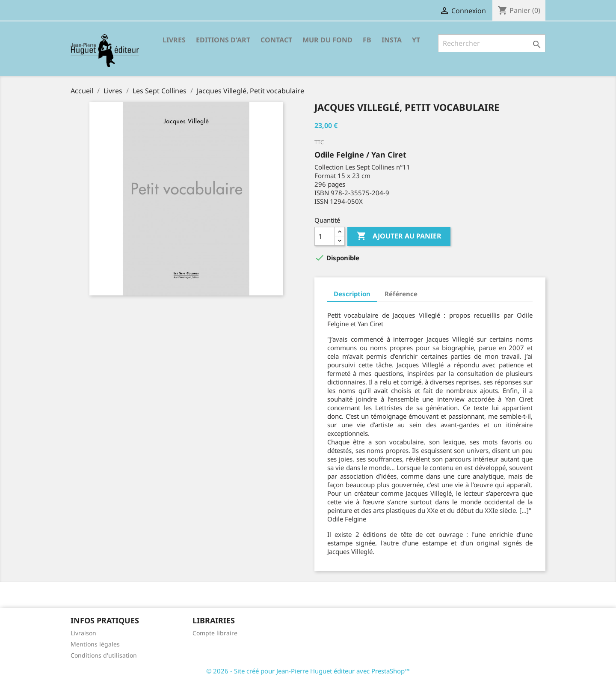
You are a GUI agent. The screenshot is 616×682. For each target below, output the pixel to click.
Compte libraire (215, 633)
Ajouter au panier (399, 236)
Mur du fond (327, 40)
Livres (174, 40)
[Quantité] (325, 236)
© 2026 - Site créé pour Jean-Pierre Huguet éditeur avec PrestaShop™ (308, 671)
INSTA (392, 40)
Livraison (83, 633)
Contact (276, 40)
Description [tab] (352, 294)
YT (416, 40)
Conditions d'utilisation (104, 655)
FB (367, 40)
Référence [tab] (401, 294)
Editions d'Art (223, 40)
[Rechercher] (492, 43)
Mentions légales (95, 644)
